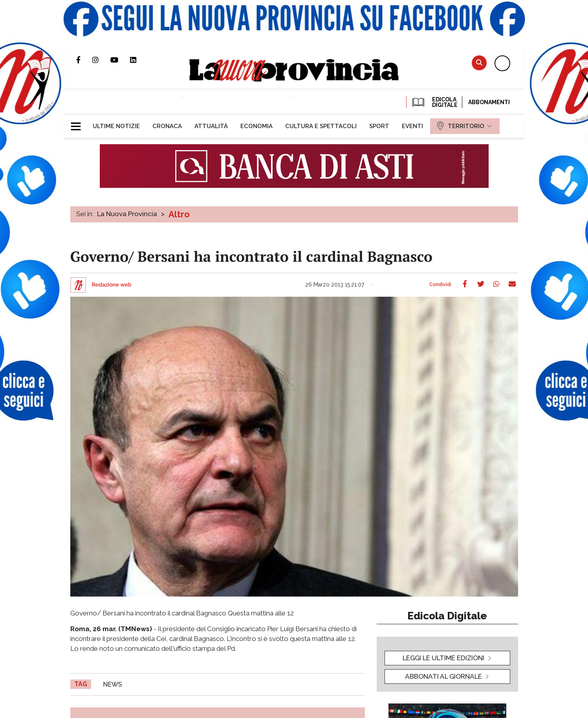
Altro (179, 214)
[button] (79, 123)
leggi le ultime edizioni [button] (443, 658)
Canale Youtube (120, 60)
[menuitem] (116, 126)
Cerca (479, 63)
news (113, 684)
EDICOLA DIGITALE (434, 102)
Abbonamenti (489, 102)
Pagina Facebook (84, 60)
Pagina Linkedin (139, 60)
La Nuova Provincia (127, 214)
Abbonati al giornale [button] (443, 676)
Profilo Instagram (101, 60)
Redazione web (112, 285)
